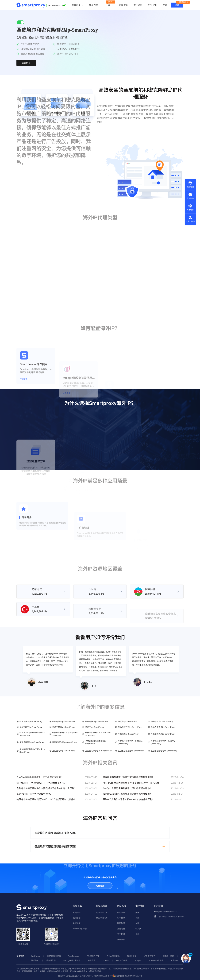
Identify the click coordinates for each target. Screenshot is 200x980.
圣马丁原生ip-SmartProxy (31, 727)
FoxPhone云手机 (156, 960)
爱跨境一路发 (168, 956)
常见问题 (121, 929)
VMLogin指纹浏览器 (72, 960)
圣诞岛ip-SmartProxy (127, 721)
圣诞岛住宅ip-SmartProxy (31, 721)
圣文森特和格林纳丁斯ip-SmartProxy (96, 742)
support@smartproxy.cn (167, 912)
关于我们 (121, 934)
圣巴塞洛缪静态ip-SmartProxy (98, 751)
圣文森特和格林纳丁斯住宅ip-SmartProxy (32, 751)
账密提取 (77, 918)
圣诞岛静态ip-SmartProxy (96, 721)
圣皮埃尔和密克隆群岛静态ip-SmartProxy (32, 734)
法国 (137, 923)
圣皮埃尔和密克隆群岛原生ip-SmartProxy (65, 734)
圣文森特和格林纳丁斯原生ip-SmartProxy (164, 742)
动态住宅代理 (102, 912)
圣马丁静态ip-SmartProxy (63, 727)
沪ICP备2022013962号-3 (100, 976)
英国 (137, 918)
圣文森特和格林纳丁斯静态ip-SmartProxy (131, 742)
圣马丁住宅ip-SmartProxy (162, 721)
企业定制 (153, 5)
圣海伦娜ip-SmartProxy (128, 734)
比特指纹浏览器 (54, 956)
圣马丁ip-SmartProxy (94, 727)
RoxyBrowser (74, 956)
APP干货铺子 (149, 956)
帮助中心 (123, 5)
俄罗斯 (138, 929)
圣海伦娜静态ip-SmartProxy (163, 734)
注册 (177, 5)
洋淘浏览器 (51, 960)
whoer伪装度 (122, 960)
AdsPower (35, 956)
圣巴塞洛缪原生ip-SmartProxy (131, 751)
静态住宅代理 (102, 918)
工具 (110, 5)
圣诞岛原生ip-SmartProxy (63, 721)
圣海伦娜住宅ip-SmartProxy (64, 742)
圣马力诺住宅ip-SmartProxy (130, 727)
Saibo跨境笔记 (113, 956)
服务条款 (121, 939)
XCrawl (106, 960)
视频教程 (121, 923)
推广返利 (138, 5)
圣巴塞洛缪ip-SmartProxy (63, 751)
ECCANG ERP (93, 956)
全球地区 (77, 923)
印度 (137, 934)
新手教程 (121, 918)
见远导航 (35, 960)
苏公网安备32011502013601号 (129, 976)
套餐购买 (78, 5)
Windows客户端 (80, 929)
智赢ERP (174, 960)
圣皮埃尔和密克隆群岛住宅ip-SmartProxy (98, 734)
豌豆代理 (92, 960)
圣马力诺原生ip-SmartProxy (163, 727)
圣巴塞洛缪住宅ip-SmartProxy (164, 751)
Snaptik (138, 960)
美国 (137, 912)
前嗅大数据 (132, 956)
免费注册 (100, 886)
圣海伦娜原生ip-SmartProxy (32, 742)
